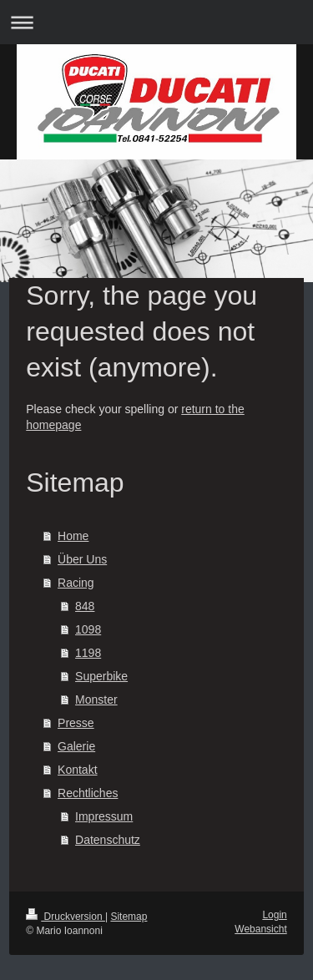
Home (73, 536)
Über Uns (82, 559)
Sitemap (129, 917)
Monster (96, 700)
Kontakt (77, 770)
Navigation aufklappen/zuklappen (156, 22)
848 (85, 606)
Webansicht (260, 929)
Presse (76, 723)
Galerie (76, 746)
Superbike (101, 676)
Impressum (104, 816)
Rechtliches (88, 793)
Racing (76, 583)
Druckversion (66, 917)
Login (274, 915)
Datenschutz (108, 840)
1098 (88, 629)
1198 (88, 653)
